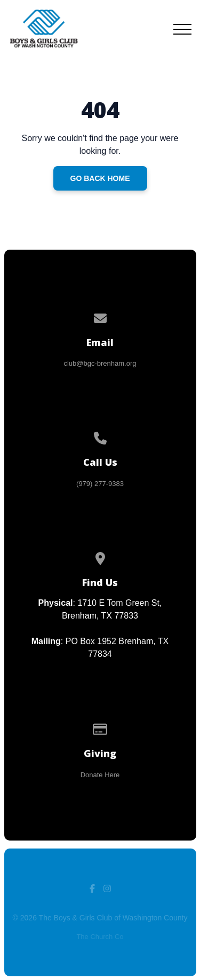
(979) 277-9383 (100, 484)
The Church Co (100, 937)
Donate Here (100, 775)
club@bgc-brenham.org (100, 363)
